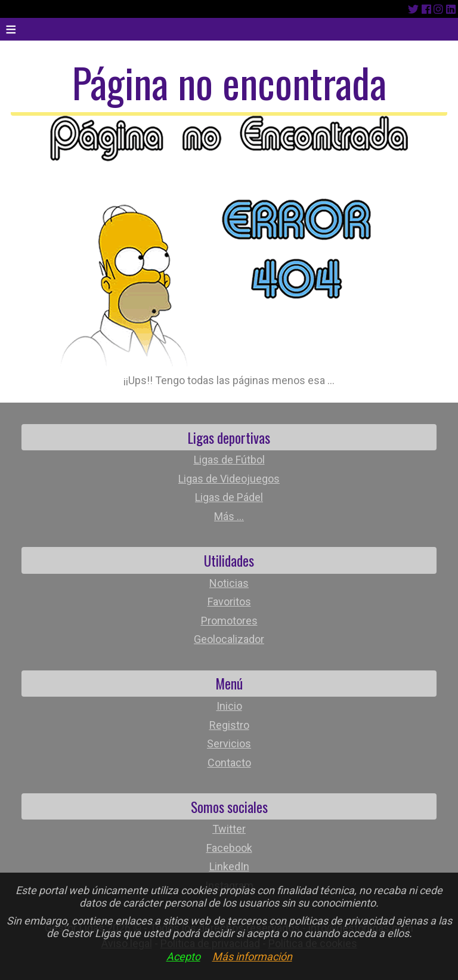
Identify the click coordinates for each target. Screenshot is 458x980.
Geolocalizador (229, 639)
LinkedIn (229, 866)
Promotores (229, 621)
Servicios (229, 743)
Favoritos (229, 602)
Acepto (183, 956)
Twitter (229, 829)
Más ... (229, 516)
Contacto (229, 763)
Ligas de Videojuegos (229, 479)
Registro (229, 725)
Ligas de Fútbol (229, 460)
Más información (252, 956)
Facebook (229, 848)
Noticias (229, 583)
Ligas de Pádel (229, 497)
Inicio (229, 706)
